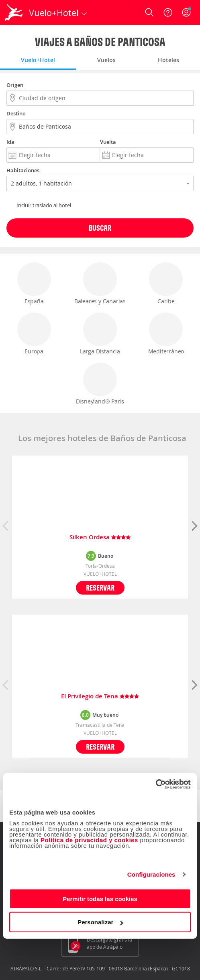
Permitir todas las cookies (100, 898)
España (34, 284)
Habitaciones (23, 170)
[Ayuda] (168, 12)
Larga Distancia (100, 334)
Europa (34, 334)
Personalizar (100, 922)
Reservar (100, 588)
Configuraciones (151, 874)
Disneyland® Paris (100, 384)
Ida (10, 142)
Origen (15, 85)
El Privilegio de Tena (100, 697)
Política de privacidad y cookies (89, 840)
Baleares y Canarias (100, 284)
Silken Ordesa (100, 537)
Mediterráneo (166, 334)
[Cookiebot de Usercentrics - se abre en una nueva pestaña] (156, 784)
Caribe (166, 284)
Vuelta (108, 142)
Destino (16, 113)
